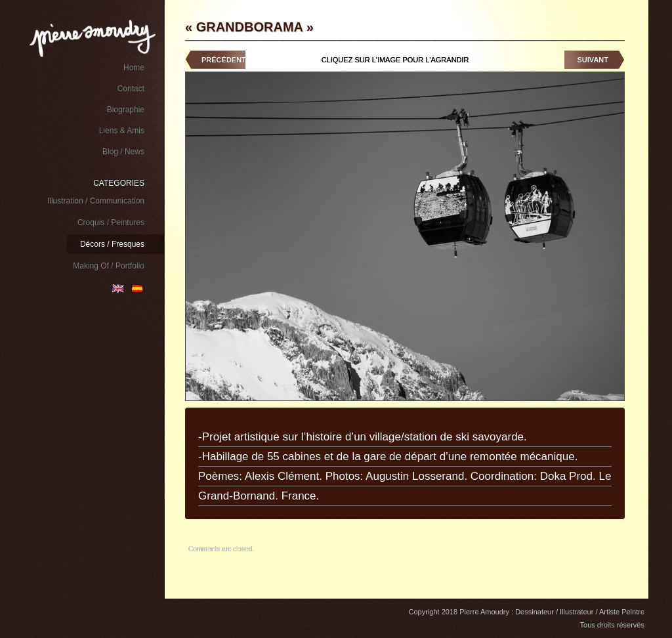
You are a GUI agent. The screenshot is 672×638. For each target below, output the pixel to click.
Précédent (224, 60)
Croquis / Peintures (111, 223)
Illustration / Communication (96, 201)
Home (134, 68)
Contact (131, 89)
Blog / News (123, 152)
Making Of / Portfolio (109, 266)
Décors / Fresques (112, 244)
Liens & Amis (122, 131)
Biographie (126, 110)
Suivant (593, 60)
